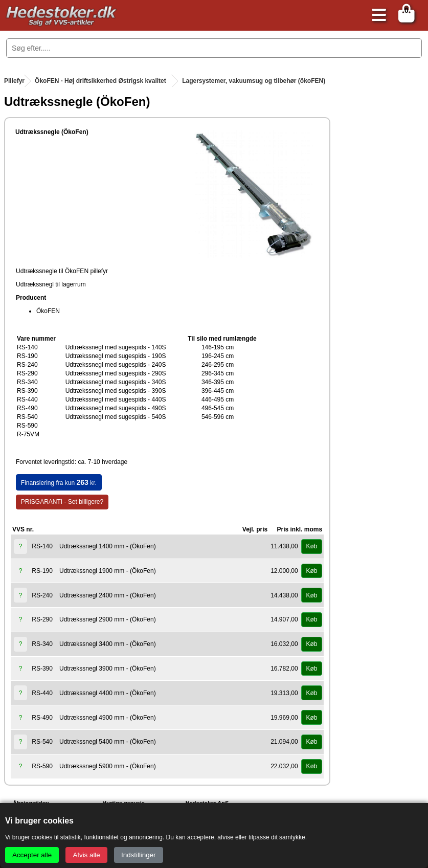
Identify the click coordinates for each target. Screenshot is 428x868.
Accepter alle (32, 855)
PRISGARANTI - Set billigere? (62, 502)
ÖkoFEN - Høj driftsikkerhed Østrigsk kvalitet (100, 81)
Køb (311, 546)
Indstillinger (138, 855)
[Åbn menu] (376, 16)
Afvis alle (86, 855)
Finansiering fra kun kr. (59, 482)
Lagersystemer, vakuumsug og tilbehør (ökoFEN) (254, 81)
